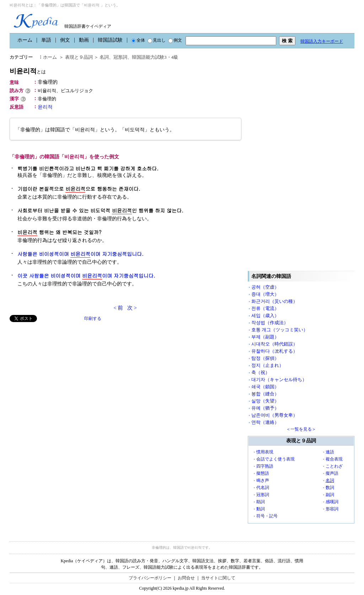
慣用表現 (265, 452)
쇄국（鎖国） (265, 387)
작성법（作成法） (270, 323)
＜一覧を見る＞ (301, 429)
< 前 (118, 308)
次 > (132, 308)
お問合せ (186, 578)
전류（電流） (265, 308)
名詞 (104, 57)
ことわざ (334, 466)
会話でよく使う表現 (275, 459)
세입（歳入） (265, 315)
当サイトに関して (218, 578)
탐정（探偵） (265, 358)
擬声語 (332, 473)
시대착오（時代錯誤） (274, 344)
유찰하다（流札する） (274, 351)
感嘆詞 (332, 502)
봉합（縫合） (265, 394)
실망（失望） (265, 401)
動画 (84, 40)
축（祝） (261, 372)
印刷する (93, 318)
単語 (46, 40)
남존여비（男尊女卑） (274, 415)
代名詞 (263, 488)
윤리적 (45, 107)
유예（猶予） (265, 408)
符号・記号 (267, 516)
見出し (157, 40)
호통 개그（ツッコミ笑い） (280, 330)
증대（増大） (265, 294)
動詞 (261, 509)
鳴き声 (263, 480)
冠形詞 (120, 57)
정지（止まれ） (267, 365)
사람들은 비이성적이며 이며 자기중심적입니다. (81, 254)
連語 (330, 452)
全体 (138, 40)
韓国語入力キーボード (322, 41)
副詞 (330, 495)
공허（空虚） (265, 287)
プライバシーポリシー (150, 578)
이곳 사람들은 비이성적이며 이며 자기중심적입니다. (86, 276)
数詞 (330, 488)
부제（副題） (265, 337)
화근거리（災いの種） (274, 301)
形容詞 (332, 509)
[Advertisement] (63, 372)
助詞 (261, 502)
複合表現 (334, 459)
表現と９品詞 (79, 57)
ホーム (25, 40)
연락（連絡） (265, 422)
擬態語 (263, 473)
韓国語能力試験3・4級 (155, 57)
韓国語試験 (110, 40)
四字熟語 (265, 466)
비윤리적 (28, 71)
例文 (65, 40)
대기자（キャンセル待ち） (279, 380)
